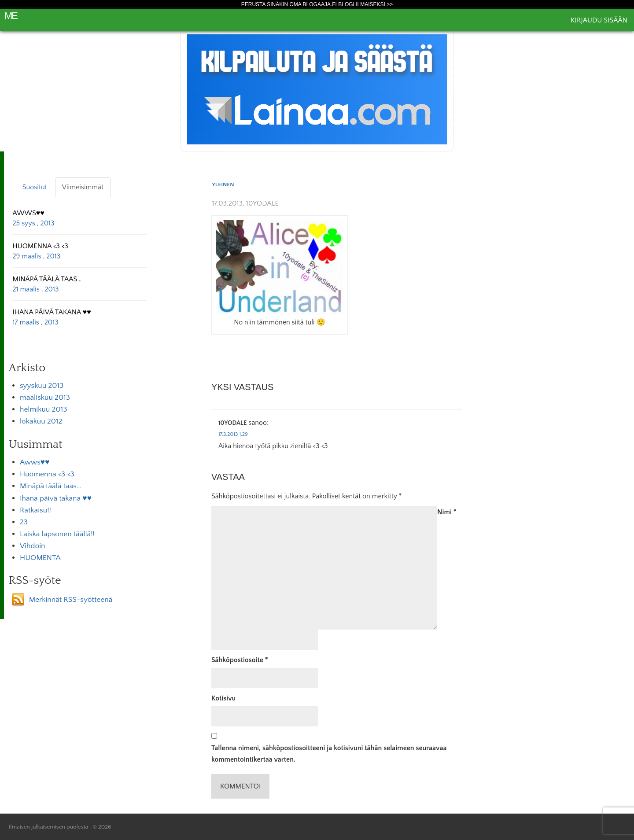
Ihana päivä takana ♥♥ (56, 498)
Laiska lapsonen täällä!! (57, 534)
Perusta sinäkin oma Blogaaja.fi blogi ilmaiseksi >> (317, 4)
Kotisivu (223, 698)
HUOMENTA (40, 558)
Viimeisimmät (83, 187)
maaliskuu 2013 (45, 398)
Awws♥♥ (35, 462)
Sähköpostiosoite (240, 660)
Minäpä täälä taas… (50, 486)
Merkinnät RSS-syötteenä (71, 600)
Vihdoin (33, 546)
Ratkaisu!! (35, 510)
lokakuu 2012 (41, 421)
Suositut (35, 187)
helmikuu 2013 (43, 409)
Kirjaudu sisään (599, 20)
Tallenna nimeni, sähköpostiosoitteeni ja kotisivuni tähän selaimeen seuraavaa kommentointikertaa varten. (329, 754)
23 (24, 522)
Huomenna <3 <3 (47, 474)
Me (11, 16)
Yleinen (223, 184)
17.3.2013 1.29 (233, 434)
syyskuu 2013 (42, 386)
